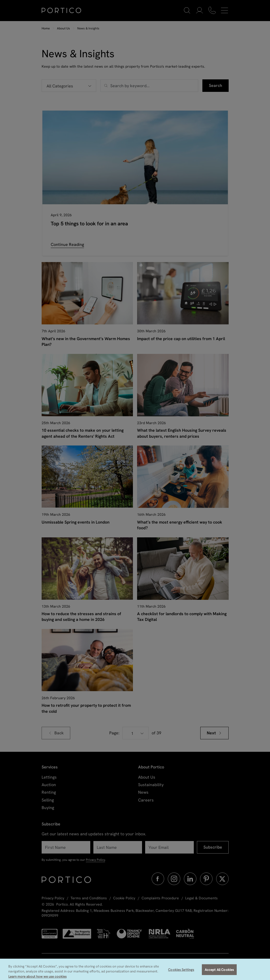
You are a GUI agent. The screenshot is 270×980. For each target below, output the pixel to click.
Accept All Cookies (219, 973)
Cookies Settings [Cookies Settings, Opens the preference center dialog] (181, 973)
